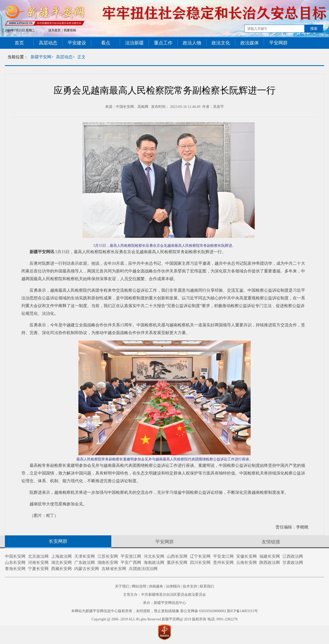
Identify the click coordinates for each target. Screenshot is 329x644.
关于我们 (122, 586)
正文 (81, 57)
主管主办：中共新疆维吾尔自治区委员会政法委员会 (164, 595)
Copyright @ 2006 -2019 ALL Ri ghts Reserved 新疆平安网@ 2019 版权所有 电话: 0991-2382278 (164, 619)
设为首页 (54, 30)
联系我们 (207, 586)
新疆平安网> (42, 57)
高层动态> (65, 57)
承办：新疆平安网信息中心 (164, 603)
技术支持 (190, 586)
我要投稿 (70, 30)
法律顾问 (173, 586)
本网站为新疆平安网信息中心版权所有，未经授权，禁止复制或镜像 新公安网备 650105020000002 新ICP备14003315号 (164, 611)
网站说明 (139, 586)
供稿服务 (156, 586)
